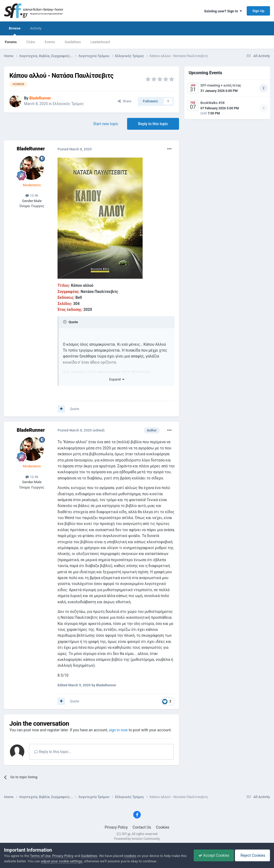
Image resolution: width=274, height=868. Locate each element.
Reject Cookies (252, 855)
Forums (11, 42)
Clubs (31, 42)
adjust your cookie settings (68, 861)
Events (50, 42)
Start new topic (106, 124)
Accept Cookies (211, 855)
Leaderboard (100, 42)
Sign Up (258, 11)
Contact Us (142, 827)
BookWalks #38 (212, 103)
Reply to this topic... (53, 752)
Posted (75, 149)
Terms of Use (40, 856)
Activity (36, 28)
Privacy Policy (116, 827)
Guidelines (73, 42)
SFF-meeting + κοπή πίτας (221, 85)
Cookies (163, 827)
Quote (75, 409)
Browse (15, 31)
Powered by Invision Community (137, 839)
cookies (130, 856)
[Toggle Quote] (65, 322)
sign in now (118, 730)
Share (125, 101)
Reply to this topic (153, 124)
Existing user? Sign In (223, 11)
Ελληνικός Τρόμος (68, 104)
